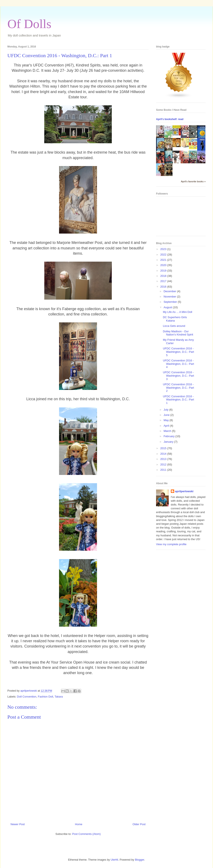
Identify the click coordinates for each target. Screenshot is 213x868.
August (168, 307)
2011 (164, 470)
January (169, 442)
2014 (164, 454)
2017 (164, 281)
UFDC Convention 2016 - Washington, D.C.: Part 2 (178, 388)
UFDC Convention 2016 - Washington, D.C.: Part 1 (178, 400)
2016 (164, 287)
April (167, 426)
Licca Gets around (174, 326)
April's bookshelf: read (170, 119)
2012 (164, 464)
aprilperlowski (184, 491)
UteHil (114, 860)
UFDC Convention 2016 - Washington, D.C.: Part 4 (178, 364)
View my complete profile (171, 544)
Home (79, 824)
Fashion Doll (46, 697)
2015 (164, 448)
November (170, 297)
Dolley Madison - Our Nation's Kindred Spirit (178, 333)
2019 (164, 271)
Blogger (140, 860)
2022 (164, 255)
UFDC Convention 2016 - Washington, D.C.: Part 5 (178, 352)
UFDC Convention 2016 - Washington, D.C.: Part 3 (178, 376)
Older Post (139, 824)
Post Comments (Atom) (86, 834)
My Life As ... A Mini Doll (177, 312)
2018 (164, 276)
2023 (164, 249)
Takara (59, 697)
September (171, 302)
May (167, 420)
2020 (164, 265)
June (167, 415)
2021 (164, 260)
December (170, 291)
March (168, 431)
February (170, 436)
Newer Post (18, 824)
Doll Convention (27, 697)
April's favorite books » (193, 181)
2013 (164, 459)
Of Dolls (29, 24)
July (166, 410)
